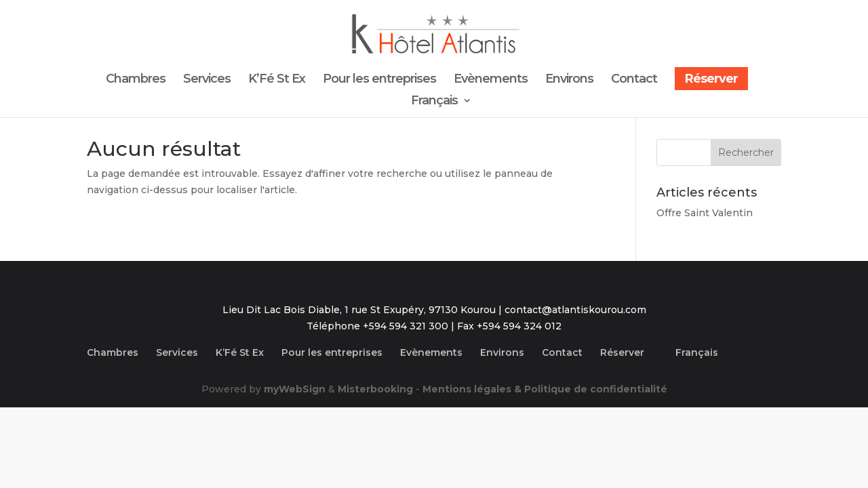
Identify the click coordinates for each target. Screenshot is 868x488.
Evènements (491, 80)
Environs (569, 80)
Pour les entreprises (379, 80)
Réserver (711, 79)
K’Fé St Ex (277, 80)
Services (207, 80)
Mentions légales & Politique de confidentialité (545, 389)
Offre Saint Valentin (705, 213)
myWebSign (295, 389)
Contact (634, 80)
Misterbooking (375, 389)
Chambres (136, 80)
